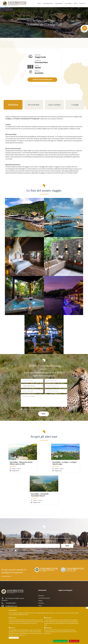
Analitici (13, 628)
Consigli (75, 105)
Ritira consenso (74, 641)
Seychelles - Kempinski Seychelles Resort (40, 495)
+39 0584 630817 (9, 603)
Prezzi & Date (34, 105)
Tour (39, 3)
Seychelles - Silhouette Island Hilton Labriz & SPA (21, 463)
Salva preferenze (14, 638)
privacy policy (24, 615)
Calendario (59, 3)
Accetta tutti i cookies (60, 641)
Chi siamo (68, 3)
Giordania (41, 603)
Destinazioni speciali (44, 598)
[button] (24, 217)
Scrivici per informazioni (42, 80)
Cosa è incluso (54, 105)
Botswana (41, 596)
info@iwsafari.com (9, 606)
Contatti (82, 3)
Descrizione (13, 105)
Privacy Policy (42, 409)
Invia (44, 414)
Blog (76, 3)
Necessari (13, 618)
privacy (30, 550)
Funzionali (48, 618)
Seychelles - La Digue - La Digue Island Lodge (64, 463)
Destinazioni (48, 3)
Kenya (40, 606)
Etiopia (40, 601)
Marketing (49, 628)
